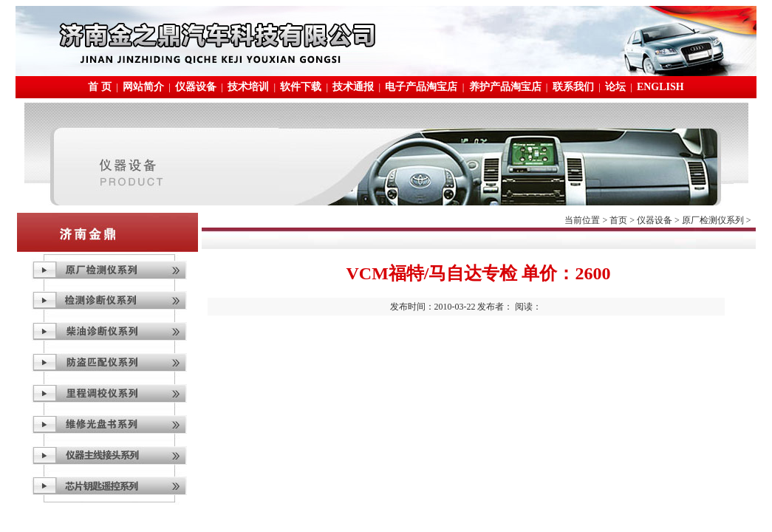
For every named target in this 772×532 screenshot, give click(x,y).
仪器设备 (196, 87)
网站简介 (143, 87)
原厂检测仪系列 (713, 220)
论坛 (615, 87)
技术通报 (353, 87)
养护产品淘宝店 (505, 87)
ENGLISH (660, 87)
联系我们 (573, 87)
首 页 (100, 87)
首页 (618, 220)
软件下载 (301, 87)
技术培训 (248, 87)
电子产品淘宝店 (421, 87)
